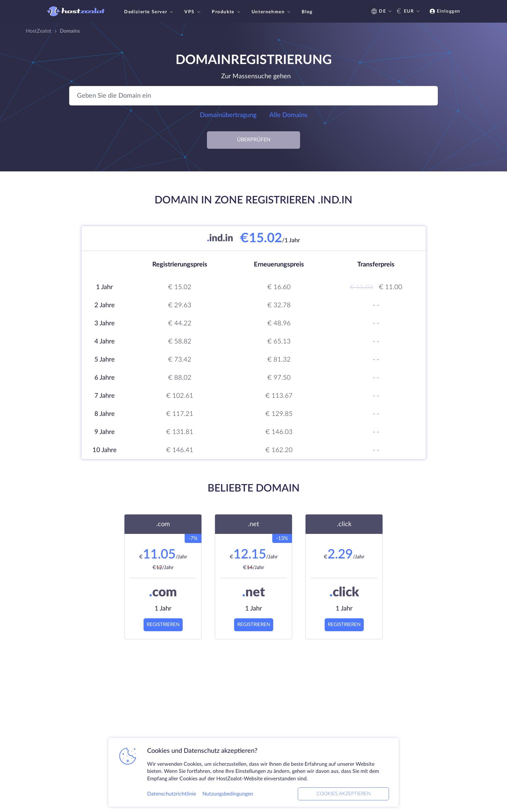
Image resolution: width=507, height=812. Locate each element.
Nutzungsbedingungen (228, 794)
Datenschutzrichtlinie (172, 794)
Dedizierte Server (149, 12)
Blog (307, 12)
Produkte (227, 12)
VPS (193, 12)
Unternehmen (272, 12)
